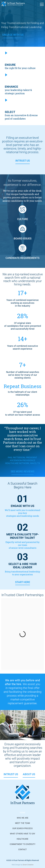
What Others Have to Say (23, 834)
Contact (22, 849)
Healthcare (22, 839)
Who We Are (23, 818)
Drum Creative (28, 865)
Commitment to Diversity (23, 844)
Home (22, 813)
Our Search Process (22, 828)
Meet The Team (22, 823)
